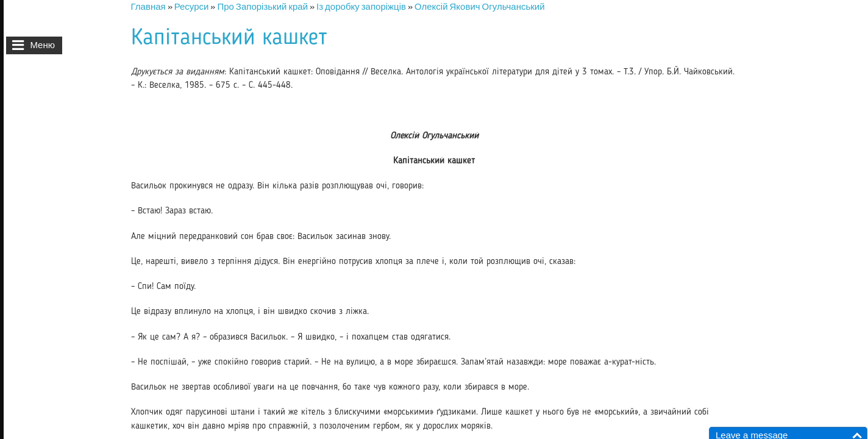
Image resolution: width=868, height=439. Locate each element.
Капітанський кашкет (229, 38)
